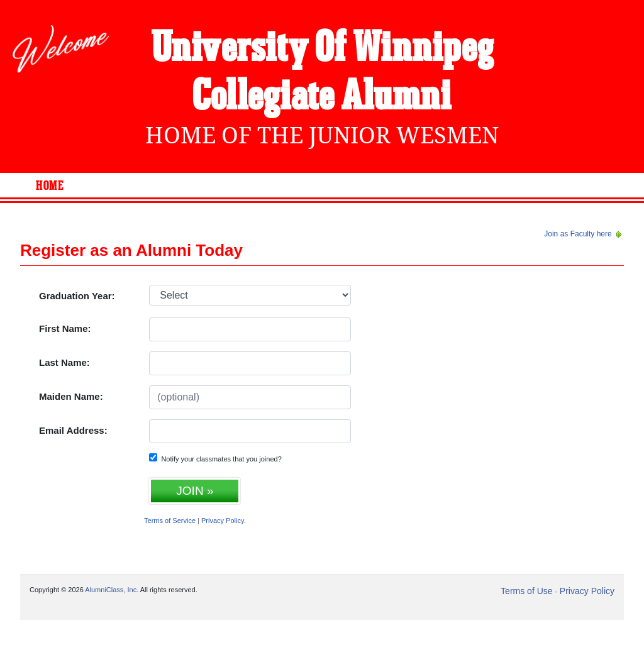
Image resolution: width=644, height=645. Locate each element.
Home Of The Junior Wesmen (322, 135)
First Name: (65, 328)
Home (50, 186)
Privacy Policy (223, 521)
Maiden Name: (71, 396)
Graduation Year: (77, 296)
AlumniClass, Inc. (112, 590)
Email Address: (73, 430)
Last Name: (64, 362)
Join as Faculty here (584, 234)
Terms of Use (526, 591)
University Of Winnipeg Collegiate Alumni (322, 73)
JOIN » (195, 491)
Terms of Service (170, 521)
